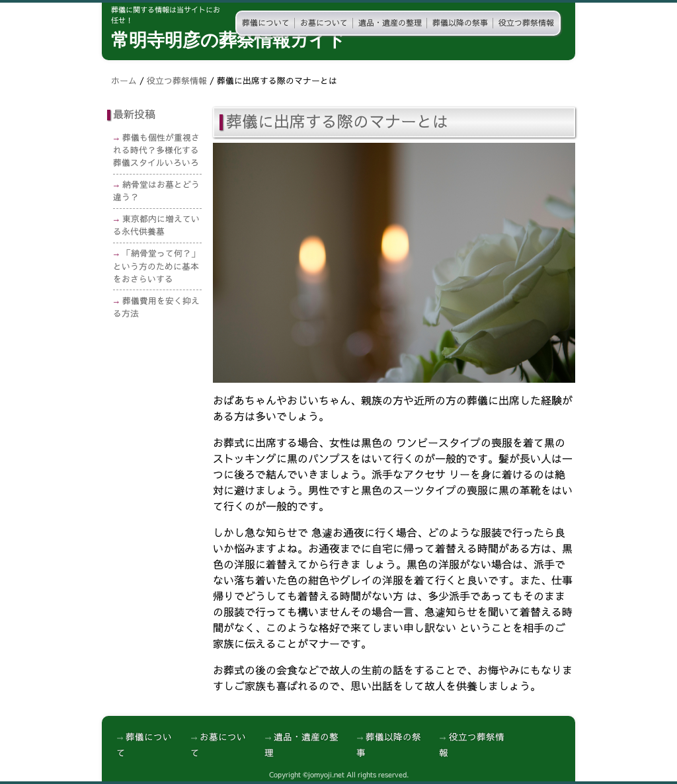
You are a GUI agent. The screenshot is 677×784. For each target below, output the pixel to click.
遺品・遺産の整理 (390, 23)
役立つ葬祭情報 (526, 23)
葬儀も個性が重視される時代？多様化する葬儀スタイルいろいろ (156, 150)
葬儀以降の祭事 (460, 23)
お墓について (324, 23)
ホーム (124, 81)
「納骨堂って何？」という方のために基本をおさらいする (156, 266)
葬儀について (266, 23)
